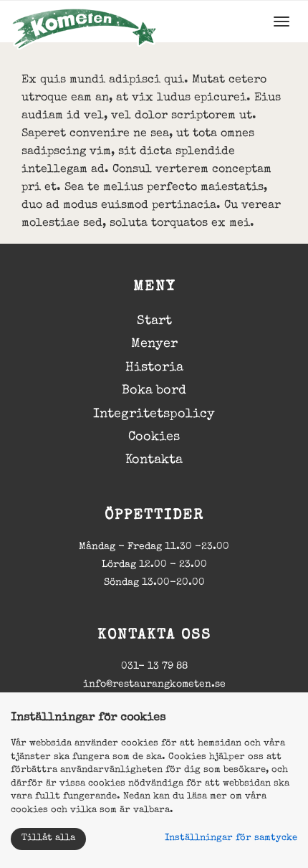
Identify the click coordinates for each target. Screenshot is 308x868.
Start (154, 321)
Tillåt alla (48, 838)
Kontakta (154, 460)
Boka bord (154, 391)
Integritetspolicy (154, 414)
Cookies (154, 437)
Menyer (154, 344)
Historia (154, 368)
